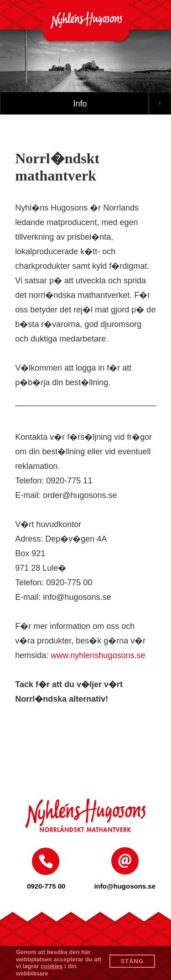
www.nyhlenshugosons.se (98, 655)
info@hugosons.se (125, 886)
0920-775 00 (46, 886)
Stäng (132, 961)
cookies (52, 966)
